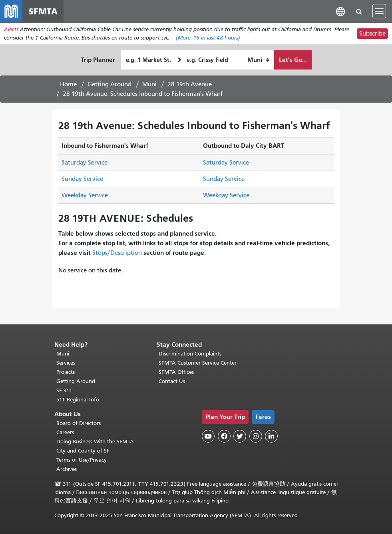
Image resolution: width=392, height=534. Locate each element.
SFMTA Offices (176, 372)
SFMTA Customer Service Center (198, 363)
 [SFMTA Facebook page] (224, 436)
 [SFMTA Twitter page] (240, 436)
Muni (149, 84)
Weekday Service (85, 195)
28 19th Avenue (190, 84)
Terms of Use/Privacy (82, 460)
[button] (340, 11)
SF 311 (64, 390)
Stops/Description (117, 253)
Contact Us (172, 381)
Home (68, 84)
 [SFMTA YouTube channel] (208, 436)
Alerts (11, 29)
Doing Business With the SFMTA (95, 442)
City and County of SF (83, 451)
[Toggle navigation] (379, 11)
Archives (67, 469)
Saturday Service (85, 163)
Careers (65, 432)
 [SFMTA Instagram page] (256, 436)
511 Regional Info (78, 400)
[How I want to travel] (258, 60)
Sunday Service (82, 179)
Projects (66, 372)
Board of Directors (79, 423)
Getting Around (109, 84)
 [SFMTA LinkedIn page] (271, 436)
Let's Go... (293, 60)
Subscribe (372, 34)
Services (66, 363)
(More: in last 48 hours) (208, 38)
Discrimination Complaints (190, 354)
